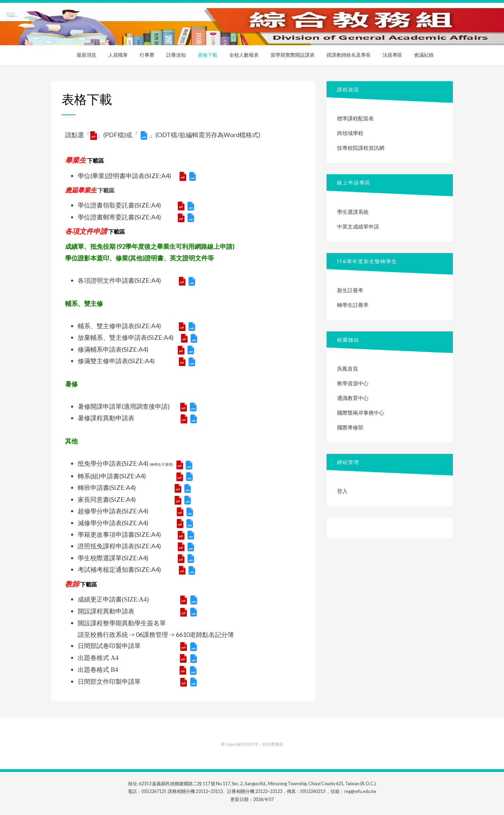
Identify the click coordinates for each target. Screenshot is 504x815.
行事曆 (147, 55)
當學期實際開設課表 (293, 55)
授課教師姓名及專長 (349, 55)
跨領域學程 (350, 133)
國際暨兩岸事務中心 (361, 413)
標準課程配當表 (355, 118)
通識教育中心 (353, 398)
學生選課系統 (353, 212)
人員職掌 (118, 55)
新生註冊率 (350, 290)
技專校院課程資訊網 (361, 148)
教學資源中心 (353, 383)
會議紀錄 (424, 55)
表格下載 (208, 55)
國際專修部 (350, 427)
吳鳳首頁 (348, 368)
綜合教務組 (273, 744)
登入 (342, 491)
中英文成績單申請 (358, 226)
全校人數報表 (244, 55)
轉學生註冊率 (353, 305)
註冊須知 (176, 55)
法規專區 (392, 55)
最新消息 (86, 55)
